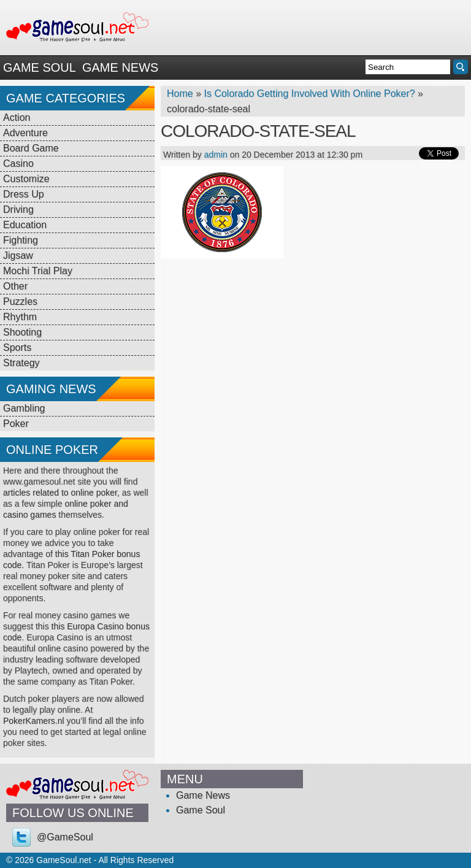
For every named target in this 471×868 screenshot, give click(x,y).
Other (15, 286)
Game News (120, 67)
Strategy (21, 363)
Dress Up (24, 194)
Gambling (24, 408)
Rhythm (20, 317)
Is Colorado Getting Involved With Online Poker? (309, 94)
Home (180, 94)
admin (216, 155)
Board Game (31, 148)
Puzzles (20, 301)
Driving (18, 209)
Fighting (21, 240)
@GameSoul (65, 837)
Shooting (22, 332)
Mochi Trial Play (38, 271)
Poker (16, 424)
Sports (17, 348)
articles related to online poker (60, 493)
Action (17, 117)
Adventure (25, 133)
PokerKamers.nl (34, 721)
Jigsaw (18, 255)
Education (25, 225)
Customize (26, 179)
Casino (18, 163)
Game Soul (40, 67)
